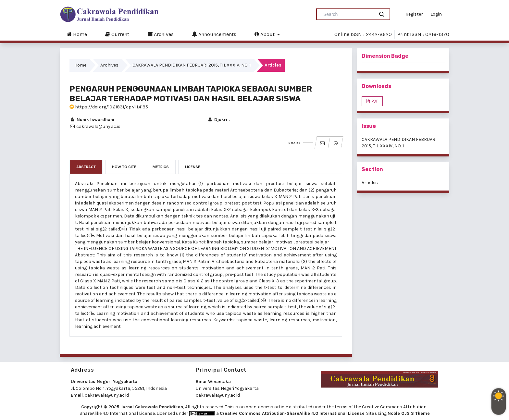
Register (414, 14)
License (193, 167)
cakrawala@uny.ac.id (107, 395)
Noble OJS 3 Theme (409, 413)
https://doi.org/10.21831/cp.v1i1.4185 (109, 107)
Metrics (161, 167)
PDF (374, 101)
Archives (161, 34)
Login (436, 14)
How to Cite (124, 167)
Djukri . (218, 120)
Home (77, 34)
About (265, 34)
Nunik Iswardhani (92, 120)
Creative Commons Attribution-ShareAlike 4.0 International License (292, 413)
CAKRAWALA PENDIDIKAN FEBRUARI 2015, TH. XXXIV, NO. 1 (192, 65)
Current (117, 34)
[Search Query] (348, 14)
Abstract (86, 167)
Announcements (214, 34)
